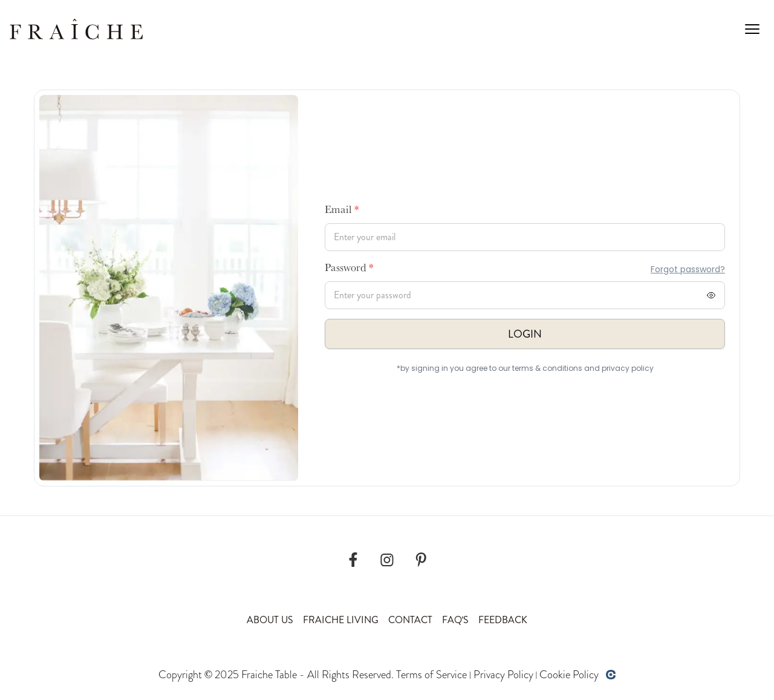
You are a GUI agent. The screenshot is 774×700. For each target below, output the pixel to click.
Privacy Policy (503, 675)
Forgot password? (688, 269)
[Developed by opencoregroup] (611, 675)
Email (342, 211)
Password (349, 269)
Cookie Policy (569, 675)
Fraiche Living (341, 620)
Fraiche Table (269, 675)
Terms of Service (431, 675)
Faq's (456, 620)
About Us (270, 620)
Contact (410, 620)
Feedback (503, 620)
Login (525, 334)
